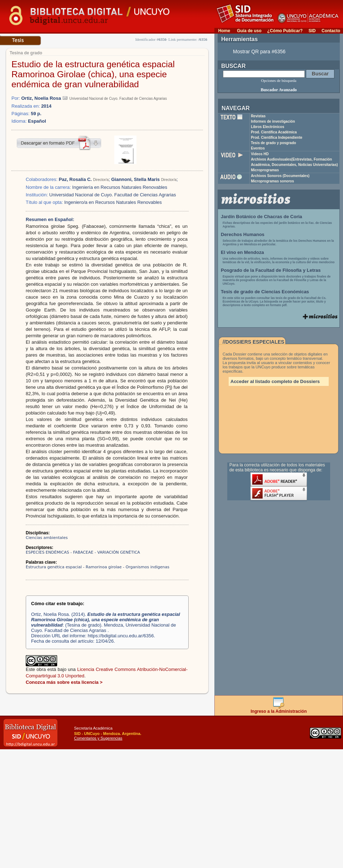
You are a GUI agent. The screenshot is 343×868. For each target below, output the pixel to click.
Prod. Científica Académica (274, 132)
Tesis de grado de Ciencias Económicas (265, 292)
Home (224, 31)
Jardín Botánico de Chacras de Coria (262, 217)
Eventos (258, 148)
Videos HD (260, 154)
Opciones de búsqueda (279, 80)
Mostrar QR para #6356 (259, 52)
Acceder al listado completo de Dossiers (275, 381)
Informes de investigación (273, 121)
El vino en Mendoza (242, 252)
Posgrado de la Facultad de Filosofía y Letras (271, 270)
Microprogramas (265, 170)
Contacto (331, 31)
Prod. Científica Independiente (277, 138)
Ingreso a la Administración (279, 709)
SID (312, 31)
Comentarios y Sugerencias (98, 738)
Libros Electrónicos (267, 127)
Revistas (258, 116)
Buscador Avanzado (279, 90)
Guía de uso (249, 31)
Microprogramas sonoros (272, 181)
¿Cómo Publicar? (285, 31)
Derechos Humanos (243, 234)
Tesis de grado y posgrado (274, 143)
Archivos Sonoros (280, 176)
